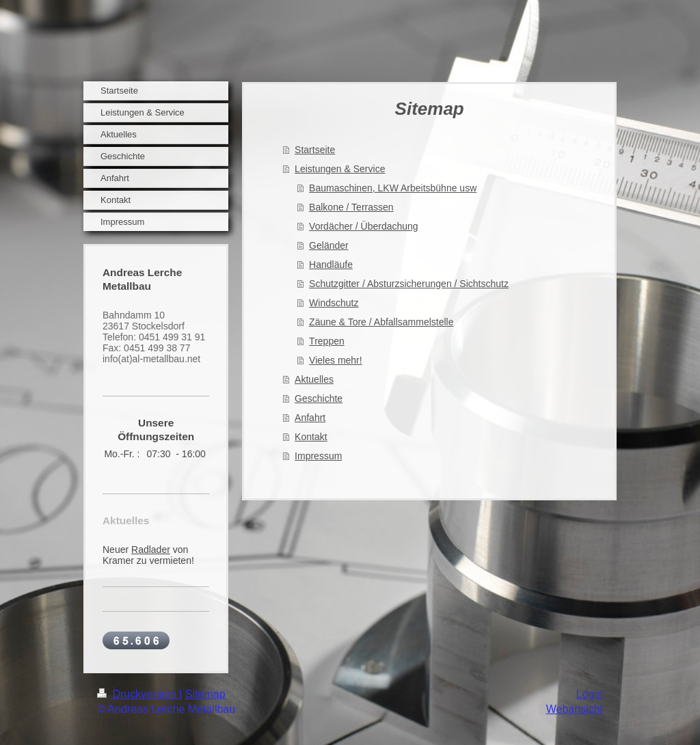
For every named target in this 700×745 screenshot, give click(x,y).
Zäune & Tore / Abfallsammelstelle (381, 322)
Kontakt (311, 437)
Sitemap (205, 694)
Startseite (315, 150)
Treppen (327, 341)
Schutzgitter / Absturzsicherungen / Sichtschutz (409, 284)
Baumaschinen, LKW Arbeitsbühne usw (393, 188)
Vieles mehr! (336, 360)
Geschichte (319, 398)
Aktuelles (314, 379)
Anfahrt (310, 418)
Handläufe (331, 265)
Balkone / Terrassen (351, 207)
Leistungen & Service (340, 169)
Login (590, 694)
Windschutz (334, 303)
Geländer (329, 245)
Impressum (318, 456)
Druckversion (138, 694)
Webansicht (575, 709)
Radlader (151, 550)
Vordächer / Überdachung (364, 226)
